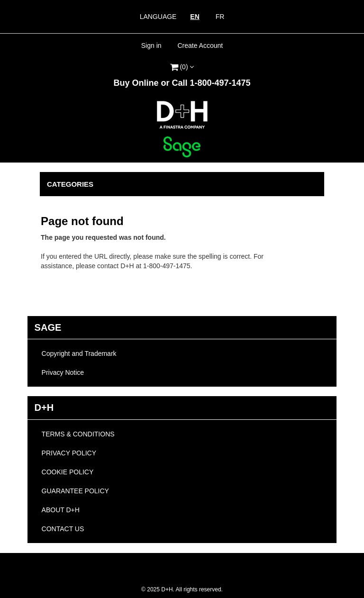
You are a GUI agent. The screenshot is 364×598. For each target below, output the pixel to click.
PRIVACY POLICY (69, 453)
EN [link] (195, 17)
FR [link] (220, 17)
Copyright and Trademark (79, 353)
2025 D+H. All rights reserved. (182, 589)
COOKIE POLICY (68, 472)
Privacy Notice (63, 372)
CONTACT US (63, 529)
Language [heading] (158, 17)
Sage (48, 327)
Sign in (151, 45)
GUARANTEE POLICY (75, 491)
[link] (182, 66)
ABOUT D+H (61, 510)
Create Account (200, 45)
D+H (44, 408)
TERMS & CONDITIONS (78, 434)
